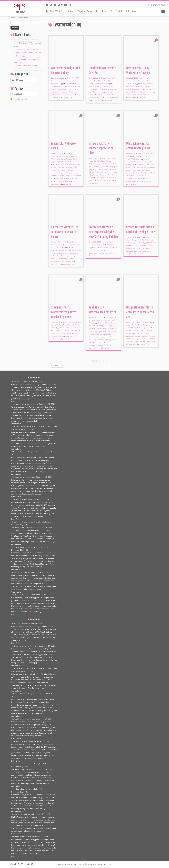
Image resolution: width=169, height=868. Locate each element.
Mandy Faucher (68, 264)
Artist (146, 162)
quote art (92, 334)
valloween (59, 178)
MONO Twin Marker (58, 170)
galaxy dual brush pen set (98, 328)
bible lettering (64, 250)
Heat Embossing (104, 169)
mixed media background (107, 89)
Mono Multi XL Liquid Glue (67, 167)
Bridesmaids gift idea (137, 245)
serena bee (100, 95)
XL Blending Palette (107, 253)
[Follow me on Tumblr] (63, 5)
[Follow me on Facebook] (56, 5)
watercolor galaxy (69, 95)
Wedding (130, 254)
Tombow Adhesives (96, 337)
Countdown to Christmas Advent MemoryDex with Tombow (31, 522)
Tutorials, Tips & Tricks (65, 81)
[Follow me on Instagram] (59, 5)
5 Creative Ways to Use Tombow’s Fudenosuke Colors (65, 232)
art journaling (138, 162)
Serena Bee (108, 100)
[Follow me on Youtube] (66, 5)
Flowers (59, 330)
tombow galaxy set (102, 178)
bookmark (96, 167)
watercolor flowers (143, 95)
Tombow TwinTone (58, 176)
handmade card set (107, 86)
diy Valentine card (74, 162)
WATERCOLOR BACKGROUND (138, 178)
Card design (150, 245)
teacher (99, 172)
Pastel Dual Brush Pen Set (107, 331)
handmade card (94, 86)
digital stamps (62, 162)
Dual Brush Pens (71, 84)
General (75, 156)
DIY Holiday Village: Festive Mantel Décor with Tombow (30, 547)
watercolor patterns (96, 180)
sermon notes (56, 259)
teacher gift (107, 172)
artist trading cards (143, 165)
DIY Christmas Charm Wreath (21, 595)
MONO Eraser (94, 92)
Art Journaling (145, 78)
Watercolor (55, 84)
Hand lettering (62, 256)
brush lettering (75, 250)
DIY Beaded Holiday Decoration (22, 572)
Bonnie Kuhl (93, 256)
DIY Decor (76, 322)
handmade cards (58, 165)
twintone (69, 176)
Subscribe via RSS (20, 99)
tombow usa (93, 342)
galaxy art (62, 86)
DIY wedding (131, 248)
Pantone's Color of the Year (136, 92)
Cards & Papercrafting (109, 78)
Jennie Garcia (144, 344)
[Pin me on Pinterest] (70, 5)
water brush (64, 92)
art (147, 159)
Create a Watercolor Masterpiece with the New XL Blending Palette (103, 232)
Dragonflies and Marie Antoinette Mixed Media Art (140, 312)
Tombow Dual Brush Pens (141, 170)
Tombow (65, 259)
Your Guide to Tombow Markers (22, 500)
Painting (96, 250)
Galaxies (54, 86)
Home (13, 18)
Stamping (92, 172)
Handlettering (63, 245)
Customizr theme (106, 864)
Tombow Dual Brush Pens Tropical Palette (141, 173)
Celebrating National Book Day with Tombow (27, 452)
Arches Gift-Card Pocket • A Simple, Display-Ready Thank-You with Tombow (28, 53)
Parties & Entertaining (144, 240)
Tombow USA (68, 97)
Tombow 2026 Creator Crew (59, 11)
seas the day (101, 334)
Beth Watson (66, 328)
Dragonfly (130, 325)
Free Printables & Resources (124, 11)
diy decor (111, 326)
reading (114, 169)
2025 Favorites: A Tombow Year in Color (25, 404)
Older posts (57, 365)
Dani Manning (93, 183)
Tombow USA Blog (35, 377)
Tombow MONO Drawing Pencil (105, 340)
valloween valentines (70, 178)
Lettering (72, 256)
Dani (138, 167)
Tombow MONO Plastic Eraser (145, 342)
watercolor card (104, 97)
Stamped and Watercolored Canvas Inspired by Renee (64, 312)
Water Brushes (56, 181)
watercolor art (56, 95)
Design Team (71, 78)
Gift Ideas (110, 167)
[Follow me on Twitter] (52, 5)
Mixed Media (103, 81)
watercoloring (56, 97)
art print (102, 323)
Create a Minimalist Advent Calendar (23, 477)
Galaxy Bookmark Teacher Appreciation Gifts (101, 148)
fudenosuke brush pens (60, 253)
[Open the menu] (163, 12)
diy (105, 326)
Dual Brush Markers (101, 248)
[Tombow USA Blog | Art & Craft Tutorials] (19, 8)
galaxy (103, 167)
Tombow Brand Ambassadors (92, 11)
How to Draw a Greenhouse (27, 40)
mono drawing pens (148, 89)
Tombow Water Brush (64, 89)
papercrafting (65, 173)
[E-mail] (48, 5)
